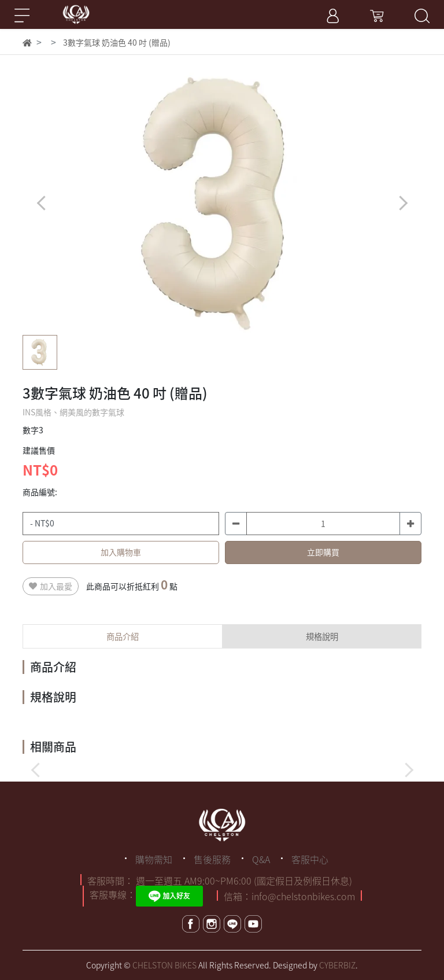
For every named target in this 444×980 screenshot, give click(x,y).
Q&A (261, 859)
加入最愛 (51, 586)
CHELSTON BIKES (164, 965)
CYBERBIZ (337, 965)
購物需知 (154, 859)
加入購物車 (121, 552)
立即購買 (323, 552)
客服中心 (310, 859)
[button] (403, 203)
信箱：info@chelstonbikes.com (289, 896)
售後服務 (212, 859)
